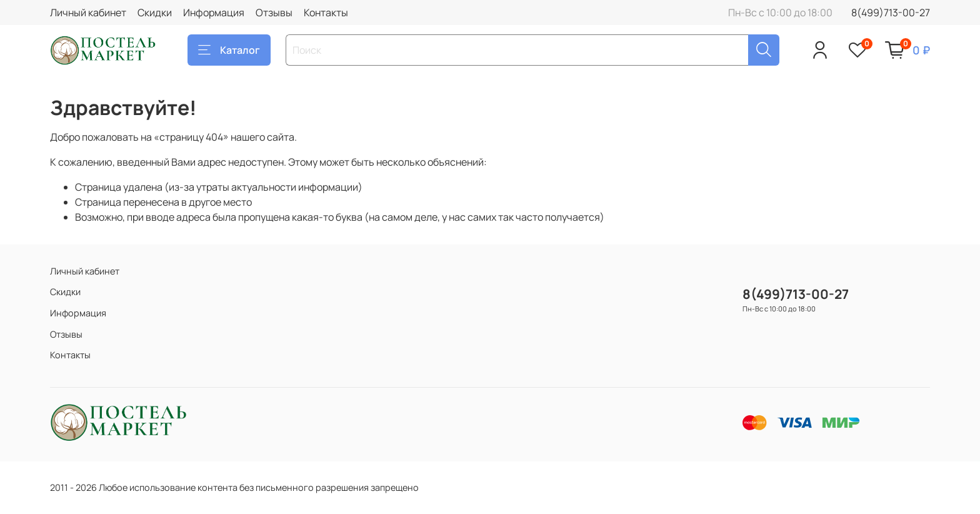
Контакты (326, 13)
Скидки (155, 13)
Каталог (229, 50)
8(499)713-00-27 (891, 13)
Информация (214, 13)
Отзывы (274, 13)
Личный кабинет (88, 13)
